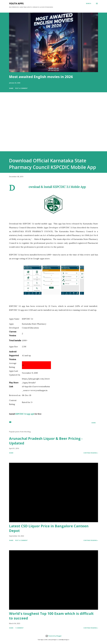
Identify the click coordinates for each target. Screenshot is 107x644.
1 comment (19, 628)
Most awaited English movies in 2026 (41, 77)
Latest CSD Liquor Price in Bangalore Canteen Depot (49, 528)
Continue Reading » (91, 453)
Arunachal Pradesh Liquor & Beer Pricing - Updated (46, 441)
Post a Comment (21, 88)
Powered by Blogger (54, 636)
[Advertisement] (53, 124)
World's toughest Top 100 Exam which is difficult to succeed (51, 616)
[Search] (88, 3)
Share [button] (11, 88)
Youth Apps (16, 3)
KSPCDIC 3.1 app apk (25, 414)
